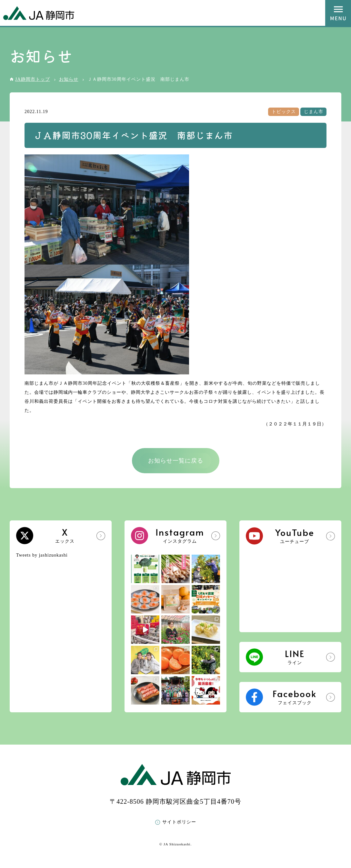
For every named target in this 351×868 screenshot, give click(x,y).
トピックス (284, 112)
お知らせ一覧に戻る (176, 461)
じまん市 (314, 112)
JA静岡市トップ (33, 79)
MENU (338, 13)
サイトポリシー (179, 822)
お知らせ (69, 79)
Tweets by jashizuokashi (42, 555)
